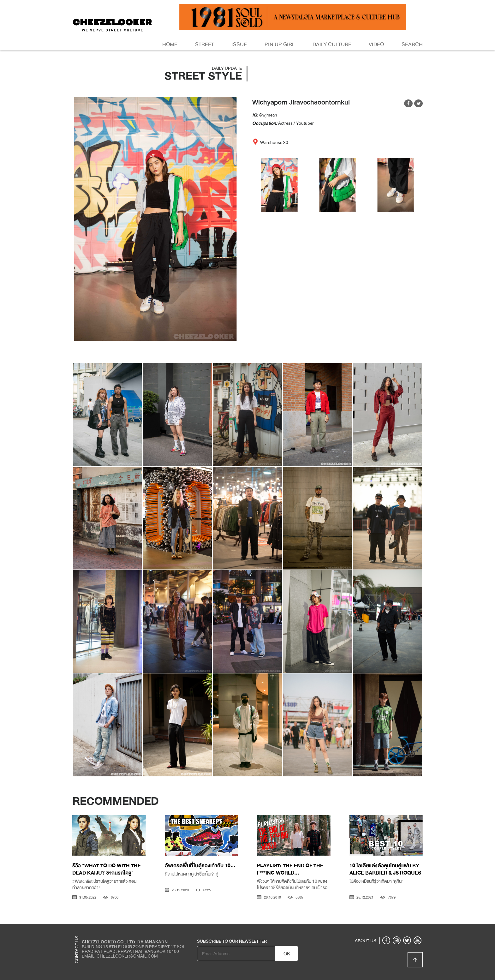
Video (376, 44)
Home (170, 44)
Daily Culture (332, 44)
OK (287, 954)
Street (205, 44)
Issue (239, 44)
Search (412, 44)
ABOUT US (366, 941)
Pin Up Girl (280, 44)
